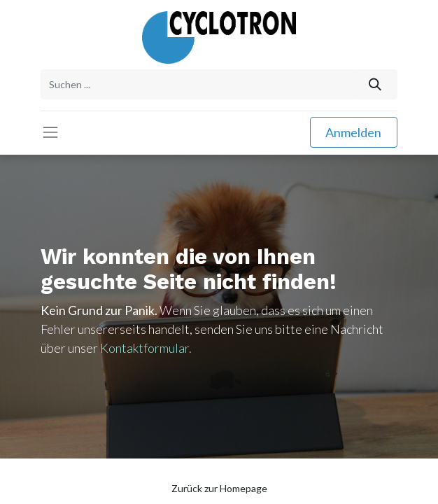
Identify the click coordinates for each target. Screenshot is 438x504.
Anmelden (353, 132)
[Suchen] (375, 84)
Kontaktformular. (146, 348)
